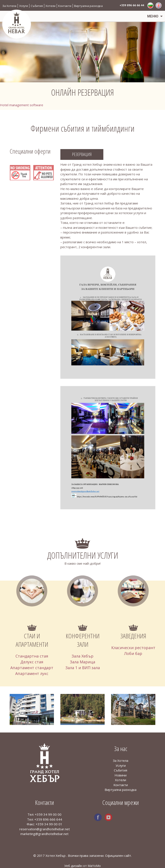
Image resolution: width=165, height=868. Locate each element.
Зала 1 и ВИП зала (83, 668)
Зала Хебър (82, 656)
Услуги (24, 6)
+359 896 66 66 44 (132, 5)
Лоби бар (133, 653)
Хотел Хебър (56, 856)
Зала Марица (82, 662)
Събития (37, 6)
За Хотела (9, 6)
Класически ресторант (133, 648)
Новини (121, 775)
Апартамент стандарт (32, 668)
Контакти (65, 6)
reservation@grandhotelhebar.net (45, 829)
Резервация (82, 154)
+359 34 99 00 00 (48, 814)
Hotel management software (22, 105)
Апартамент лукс (32, 673)
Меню (153, 16)
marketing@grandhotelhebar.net (44, 834)
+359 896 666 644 (48, 819)
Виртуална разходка (88, 6)
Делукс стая (32, 662)
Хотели (50, 6)
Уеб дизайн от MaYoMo (82, 866)
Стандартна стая (32, 656)
